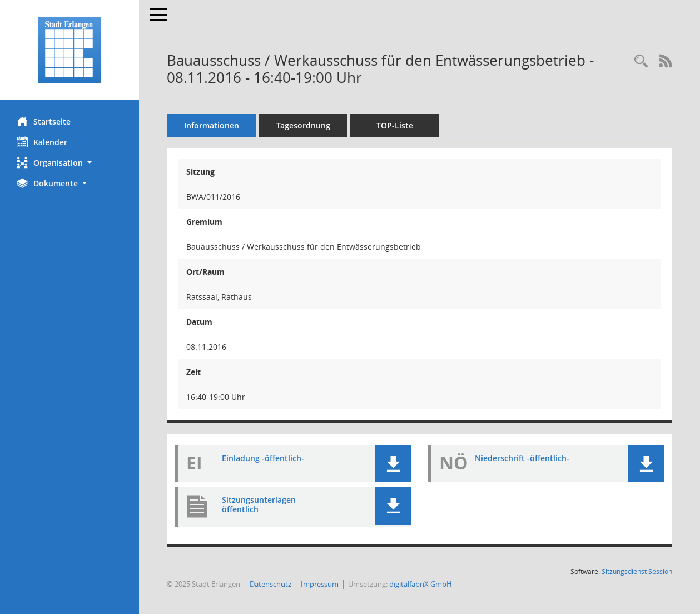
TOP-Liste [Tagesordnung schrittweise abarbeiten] (395, 125)
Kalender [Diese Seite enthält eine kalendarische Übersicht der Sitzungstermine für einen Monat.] (42, 142)
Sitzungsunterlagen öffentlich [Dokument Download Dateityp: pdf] (259, 504)
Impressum (320, 584)
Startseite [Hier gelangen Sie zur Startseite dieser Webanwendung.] (44, 121)
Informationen (212, 125)
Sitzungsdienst (637, 571)
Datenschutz (270, 584)
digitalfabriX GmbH (421, 584)
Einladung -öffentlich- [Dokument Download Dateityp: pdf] (263, 458)
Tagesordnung (303, 125)
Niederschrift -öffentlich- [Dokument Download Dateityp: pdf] (522, 458)
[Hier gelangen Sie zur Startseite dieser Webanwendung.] (69, 50)
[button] (69, 163)
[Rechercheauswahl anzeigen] (641, 61)
